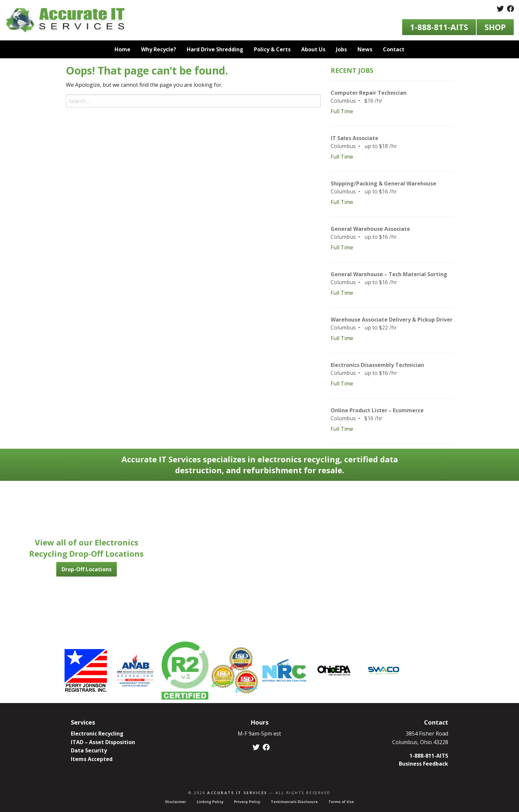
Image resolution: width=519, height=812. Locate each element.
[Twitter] (500, 9)
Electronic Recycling (97, 734)
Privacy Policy (247, 802)
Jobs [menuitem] (341, 49)
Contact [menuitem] (394, 49)
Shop (495, 27)
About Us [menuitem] (313, 49)
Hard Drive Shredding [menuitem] (215, 49)
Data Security (89, 750)
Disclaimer (176, 802)
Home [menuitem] (122, 49)
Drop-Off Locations (87, 569)
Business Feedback (424, 764)
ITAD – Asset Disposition (103, 742)
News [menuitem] (365, 49)
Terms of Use (341, 802)
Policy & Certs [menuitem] (272, 49)
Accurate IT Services (237, 793)
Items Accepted (92, 759)
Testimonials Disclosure (294, 802)
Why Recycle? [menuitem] (159, 49)
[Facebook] (511, 9)
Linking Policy (210, 802)
